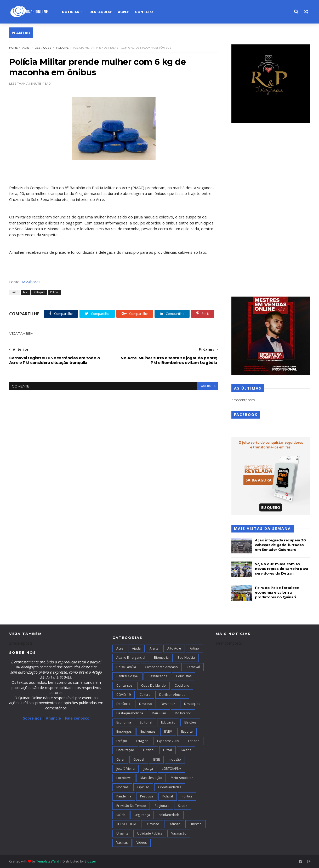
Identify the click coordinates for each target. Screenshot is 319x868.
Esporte (187, 731)
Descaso (146, 704)
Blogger (90, 861)
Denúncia (123, 704)
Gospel (139, 759)
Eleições (190, 722)
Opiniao (143, 787)
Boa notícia (186, 658)
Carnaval (193, 667)
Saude (183, 806)
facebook (208, 386)
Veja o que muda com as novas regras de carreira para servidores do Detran (281, 569)
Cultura (145, 695)
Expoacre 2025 (168, 741)
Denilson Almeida (172, 695)
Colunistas (184, 676)
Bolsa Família (126, 667)
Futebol (149, 750)
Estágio (122, 741)
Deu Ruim (159, 713)
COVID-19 (124, 695)
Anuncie (54, 718)
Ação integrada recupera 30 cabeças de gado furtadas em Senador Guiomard (280, 545)
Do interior (183, 713)
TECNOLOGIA (126, 824)
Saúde (121, 815)
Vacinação (179, 833)
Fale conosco (77, 718)
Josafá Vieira (126, 769)
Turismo (195, 824)
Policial (62, 48)
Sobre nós (32, 718)
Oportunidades (170, 787)
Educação (168, 722)
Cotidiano (182, 685)
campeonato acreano (161, 667)
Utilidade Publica (150, 833)
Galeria (186, 750)
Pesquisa (147, 796)
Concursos (124, 685)
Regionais (162, 806)
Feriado (194, 741)
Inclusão (175, 759)
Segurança (142, 815)
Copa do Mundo (153, 685)
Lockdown (124, 778)
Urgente (122, 833)
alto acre (174, 648)
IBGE (156, 759)
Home (13, 48)
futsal (167, 750)
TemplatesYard (48, 861)
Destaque (168, 704)
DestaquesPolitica (130, 713)
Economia (124, 722)
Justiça (148, 769)
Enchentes (148, 731)
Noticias (70, 12)
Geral (120, 759)
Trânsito (174, 824)
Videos (142, 843)
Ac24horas (31, 282)
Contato (144, 12)
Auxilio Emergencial (131, 658)
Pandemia (124, 796)
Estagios (142, 741)
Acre (122, 12)
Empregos (124, 731)
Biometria (161, 658)
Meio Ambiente (182, 778)
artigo (194, 648)
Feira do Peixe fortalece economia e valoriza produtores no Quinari (277, 592)
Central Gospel (127, 676)
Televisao (152, 824)
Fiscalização (125, 750)
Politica (187, 796)
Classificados (157, 676)
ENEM (168, 731)
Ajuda (136, 648)
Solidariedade (169, 815)
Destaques (100, 12)
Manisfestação (151, 778)
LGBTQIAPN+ (172, 769)
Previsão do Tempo (131, 806)
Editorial (146, 722)
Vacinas (122, 843)
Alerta (154, 648)
